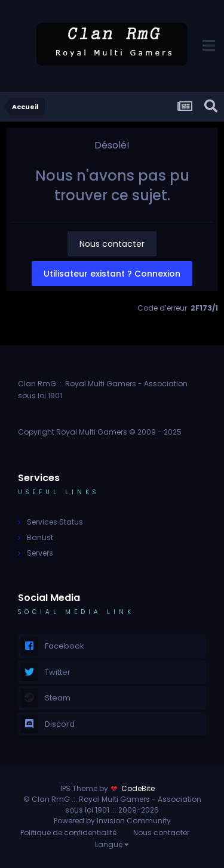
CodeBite (138, 788)
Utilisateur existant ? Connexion (112, 274)
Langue (112, 844)
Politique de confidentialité (68, 833)
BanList (40, 537)
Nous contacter (112, 244)
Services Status (55, 522)
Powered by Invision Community (112, 821)
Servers (40, 553)
